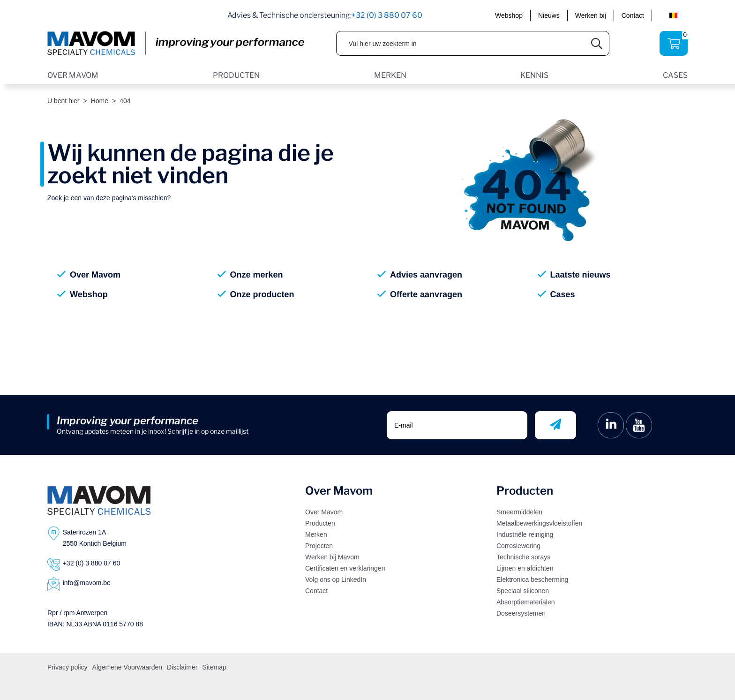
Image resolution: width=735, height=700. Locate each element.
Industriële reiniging (525, 534)
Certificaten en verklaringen (345, 568)
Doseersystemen (521, 613)
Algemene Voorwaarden (127, 667)
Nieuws (549, 15)
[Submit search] (597, 43)
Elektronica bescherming (532, 580)
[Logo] (99, 500)
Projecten (319, 546)
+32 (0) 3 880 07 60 (387, 15)
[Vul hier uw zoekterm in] (461, 43)
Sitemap (214, 667)
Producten (320, 523)
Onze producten (262, 294)
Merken (316, 534)
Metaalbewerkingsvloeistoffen (539, 523)
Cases (563, 294)
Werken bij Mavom (332, 557)
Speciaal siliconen (523, 591)
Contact (633, 15)
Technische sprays (523, 557)
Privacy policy (67, 667)
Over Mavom (95, 275)
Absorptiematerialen (526, 602)
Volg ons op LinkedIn (336, 580)
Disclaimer (182, 667)
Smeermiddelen (519, 512)
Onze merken (257, 275)
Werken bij (591, 15)
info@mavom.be (87, 583)
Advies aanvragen (426, 275)
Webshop (509, 15)
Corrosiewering (518, 546)
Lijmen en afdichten (525, 568)
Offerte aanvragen (426, 294)
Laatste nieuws (581, 275)
